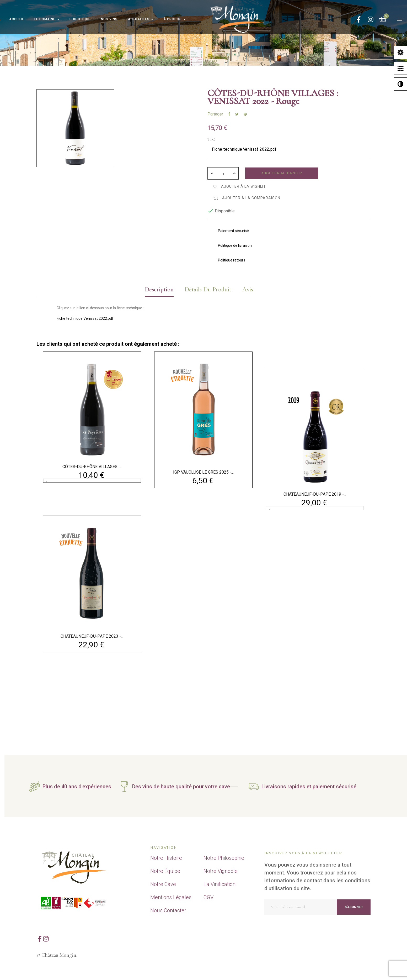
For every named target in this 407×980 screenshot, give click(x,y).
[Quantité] (223, 173)
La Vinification (219, 884)
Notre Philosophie (224, 858)
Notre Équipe (165, 871)
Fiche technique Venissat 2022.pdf (244, 150)
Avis (248, 289)
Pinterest (245, 114)
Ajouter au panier (282, 173)
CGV (208, 897)
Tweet (237, 114)
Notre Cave (163, 884)
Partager (229, 114)
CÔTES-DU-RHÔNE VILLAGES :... (92, 467)
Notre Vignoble (221, 871)
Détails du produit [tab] (208, 289)
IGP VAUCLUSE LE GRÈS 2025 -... (203, 472)
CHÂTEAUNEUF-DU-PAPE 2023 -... (92, 636)
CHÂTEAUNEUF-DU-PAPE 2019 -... (315, 494)
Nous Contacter (168, 910)
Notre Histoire (166, 858)
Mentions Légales (171, 897)
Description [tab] (159, 289)
